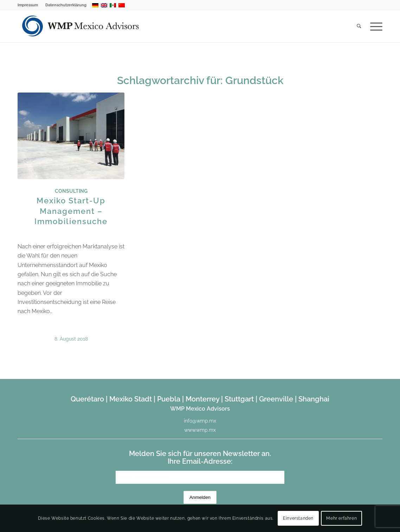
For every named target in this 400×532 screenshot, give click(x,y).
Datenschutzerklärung (66, 5)
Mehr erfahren (341, 518)
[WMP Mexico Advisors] (81, 26)
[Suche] (359, 26)
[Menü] (374, 26)
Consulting (71, 191)
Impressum (28, 5)
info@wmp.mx (200, 421)
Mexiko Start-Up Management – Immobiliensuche (71, 211)
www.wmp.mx (200, 430)
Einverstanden (298, 518)
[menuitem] (30, 5)
